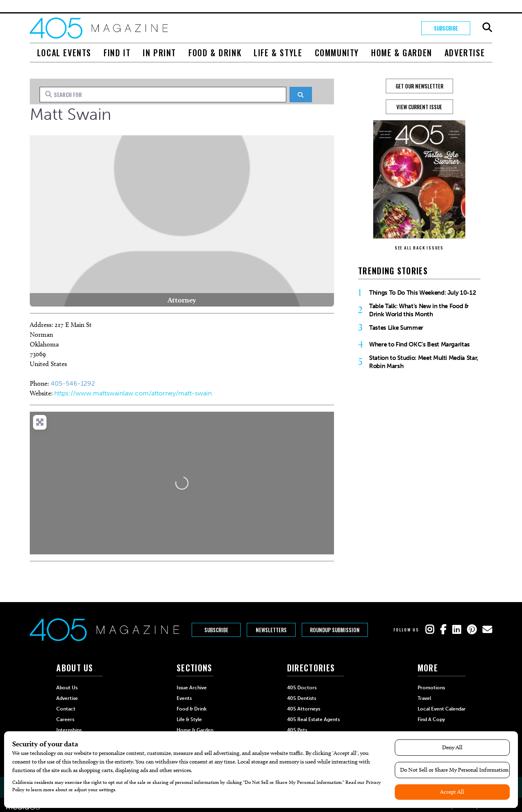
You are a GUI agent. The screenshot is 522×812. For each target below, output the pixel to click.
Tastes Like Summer (396, 328)
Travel (424, 698)
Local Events (64, 53)
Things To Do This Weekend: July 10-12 (422, 293)
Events (184, 698)
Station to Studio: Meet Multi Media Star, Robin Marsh (424, 362)
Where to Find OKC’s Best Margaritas (419, 344)
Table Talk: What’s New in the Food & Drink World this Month (419, 310)
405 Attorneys (304, 709)
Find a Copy (431, 719)
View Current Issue (419, 107)
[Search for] (163, 95)
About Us (67, 688)
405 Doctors (302, 688)
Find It (117, 53)
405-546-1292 (73, 383)
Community (337, 53)
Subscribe (446, 28)
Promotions (431, 688)
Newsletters (271, 630)
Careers (65, 719)
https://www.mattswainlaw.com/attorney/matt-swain (133, 393)
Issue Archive (192, 688)
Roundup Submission (335, 630)
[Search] (301, 94)
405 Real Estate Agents (313, 719)
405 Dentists (302, 698)
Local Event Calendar (442, 709)
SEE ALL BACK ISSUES (419, 248)
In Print (159, 53)
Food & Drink (215, 53)
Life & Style (278, 53)
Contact (66, 709)
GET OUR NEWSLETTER (419, 86)
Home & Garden (402, 53)
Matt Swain (71, 114)
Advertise (465, 53)
